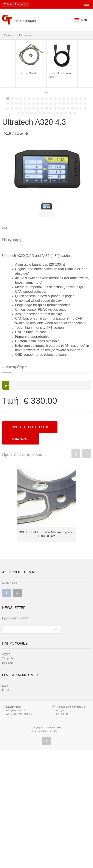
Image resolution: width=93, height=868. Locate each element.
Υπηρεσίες (8, 777)
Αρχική (6, 772)
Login (5, 804)
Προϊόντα (9, 35)
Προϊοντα (7, 781)
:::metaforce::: (55, 850)
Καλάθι (6, 809)
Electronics (25, 35)
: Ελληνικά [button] (16, 4)
